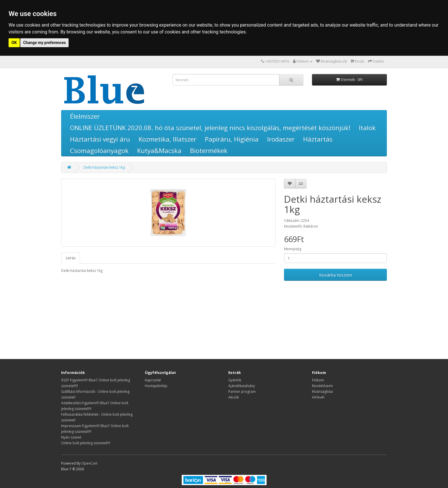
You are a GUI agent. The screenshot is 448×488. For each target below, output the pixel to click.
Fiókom (318, 380)
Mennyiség (293, 249)
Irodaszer (281, 139)
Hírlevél (318, 397)
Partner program (242, 392)
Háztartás (318, 139)
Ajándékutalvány (242, 386)
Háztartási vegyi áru (100, 139)
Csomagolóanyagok (99, 150)
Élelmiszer (85, 116)
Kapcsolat (153, 380)
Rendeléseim (322, 386)
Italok (367, 128)
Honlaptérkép (156, 386)
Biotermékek (209, 150)
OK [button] (14, 43)
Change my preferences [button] (44, 43)
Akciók (234, 397)
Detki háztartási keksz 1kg (104, 167)
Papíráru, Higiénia (232, 139)
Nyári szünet (71, 437)
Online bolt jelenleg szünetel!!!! (86, 443)
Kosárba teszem (336, 275)
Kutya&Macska (159, 150)
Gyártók (235, 380)
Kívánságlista (322, 392)
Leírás (71, 258)
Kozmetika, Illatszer (167, 139)
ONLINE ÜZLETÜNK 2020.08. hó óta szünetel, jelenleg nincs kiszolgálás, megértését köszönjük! (210, 128)
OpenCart (89, 463)
